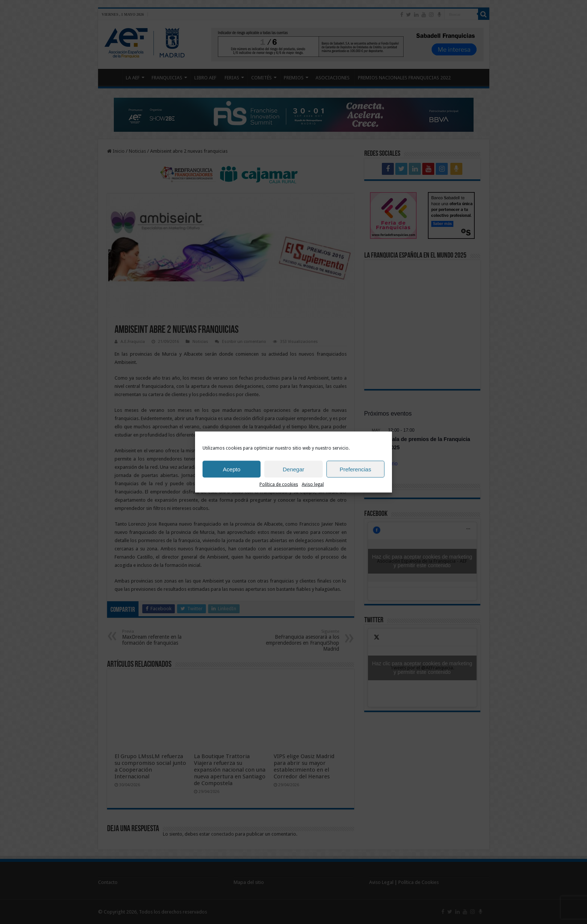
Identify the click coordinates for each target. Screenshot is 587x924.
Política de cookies (279, 488)
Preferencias (355, 473)
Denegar (293, 473)
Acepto (232, 473)
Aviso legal (313, 488)
